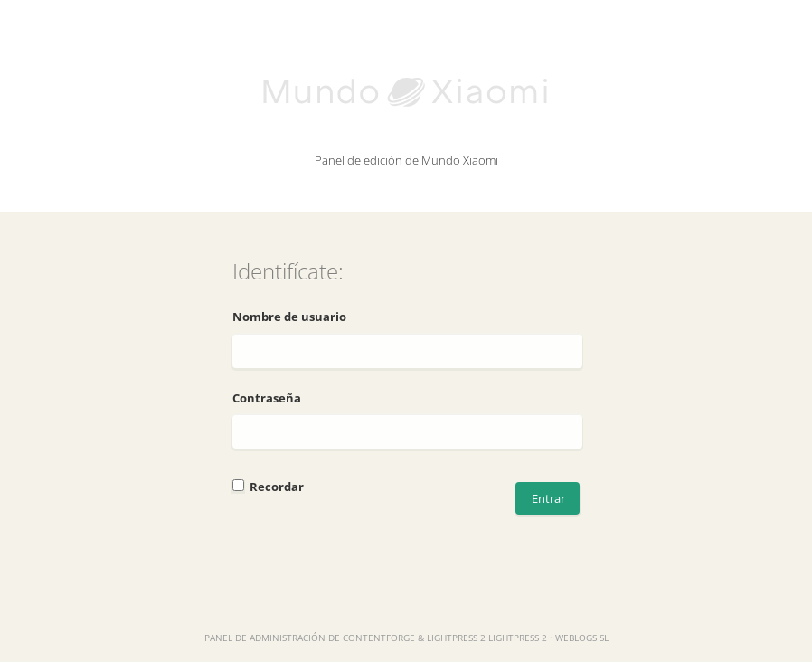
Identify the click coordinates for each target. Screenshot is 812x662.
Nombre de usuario (289, 317)
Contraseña (267, 398)
